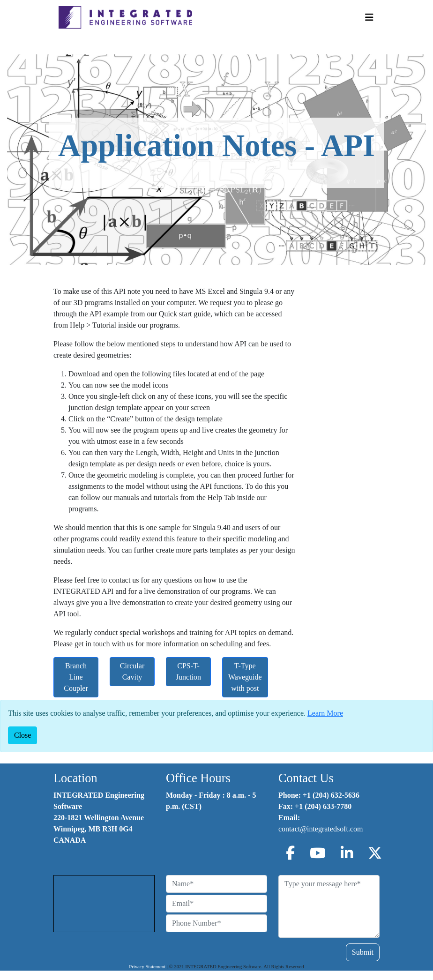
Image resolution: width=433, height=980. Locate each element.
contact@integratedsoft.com (321, 829)
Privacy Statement (147, 967)
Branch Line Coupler (76, 677)
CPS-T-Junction (188, 671)
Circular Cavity (132, 671)
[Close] (22, 735)
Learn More (325, 713)
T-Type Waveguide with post (245, 677)
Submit (363, 952)
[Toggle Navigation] (369, 17)
